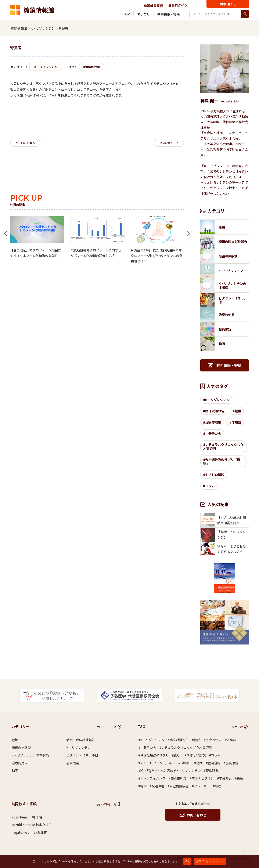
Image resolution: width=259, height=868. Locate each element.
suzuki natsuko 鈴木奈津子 (32, 825)
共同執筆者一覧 (109, 804)
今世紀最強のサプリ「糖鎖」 (222, 461)
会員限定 (73, 763)
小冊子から (213, 433)
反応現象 (212, 770)
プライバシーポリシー (210, 861)
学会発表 (225, 778)
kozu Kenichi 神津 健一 (29, 817)
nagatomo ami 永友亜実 (29, 832)
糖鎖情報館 (32, 10)
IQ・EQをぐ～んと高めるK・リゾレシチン (170, 770)
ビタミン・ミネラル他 (82, 755)
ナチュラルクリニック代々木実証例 (223, 446)
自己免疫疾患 (179, 786)
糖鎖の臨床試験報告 (81, 740)
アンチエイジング (153, 778)
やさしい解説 (215, 475)
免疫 (240, 778)
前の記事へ (25, 143)
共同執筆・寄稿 (168, 14)
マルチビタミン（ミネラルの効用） (166, 763)
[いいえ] (254, 861)
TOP (126, 14)
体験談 (236, 422)
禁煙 (218, 786)
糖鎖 (238, 411)
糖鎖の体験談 (21, 747)
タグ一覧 (240, 727)
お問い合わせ (228, 4)
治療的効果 (93, 67)
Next (189, 231)
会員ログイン (178, 5)
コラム (210, 486)
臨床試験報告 (215, 411)
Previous (6, 231)
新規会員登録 (153, 5)
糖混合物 (214, 763)
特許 (143, 786)
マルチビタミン (203, 778)
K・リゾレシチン (46, 67)
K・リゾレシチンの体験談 (30, 755)
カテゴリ (144, 14)
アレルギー (202, 786)
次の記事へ (169, 143)
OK (187, 861)
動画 (15, 770)
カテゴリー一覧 (109, 727)
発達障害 (158, 786)
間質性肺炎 (178, 778)
